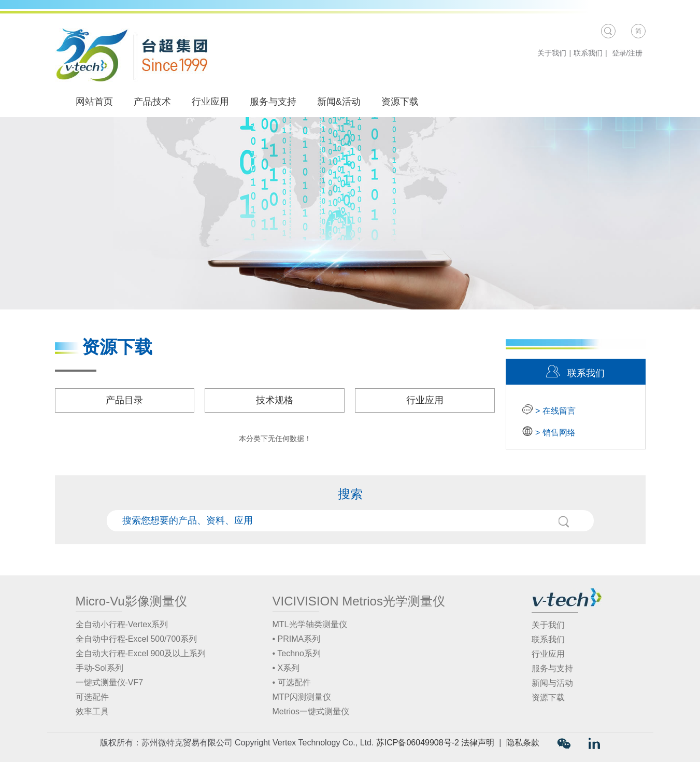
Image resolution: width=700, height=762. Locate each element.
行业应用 (210, 102)
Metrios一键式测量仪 (311, 711)
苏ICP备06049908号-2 (418, 743)
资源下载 (400, 102)
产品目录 (124, 400)
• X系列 (286, 668)
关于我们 (552, 53)
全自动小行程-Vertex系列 (122, 624)
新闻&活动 (343, 102)
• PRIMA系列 (297, 639)
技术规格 (275, 400)
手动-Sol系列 (99, 668)
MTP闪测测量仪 (302, 697)
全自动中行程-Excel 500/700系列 (137, 639)
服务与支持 (273, 102)
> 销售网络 (554, 433)
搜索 (564, 521)
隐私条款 (523, 743)
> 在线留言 (554, 411)
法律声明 (478, 743)
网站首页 (94, 102)
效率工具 (92, 711)
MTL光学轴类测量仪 (310, 624)
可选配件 (92, 697)
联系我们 (588, 53)
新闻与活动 (552, 683)
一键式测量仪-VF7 (110, 682)
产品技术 (157, 102)
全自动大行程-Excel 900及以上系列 (141, 653)
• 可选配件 (292, 682)
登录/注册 (627, 53)
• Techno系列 (297, 653)
